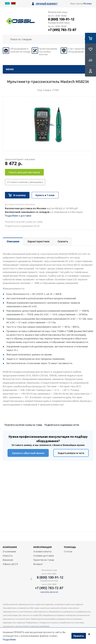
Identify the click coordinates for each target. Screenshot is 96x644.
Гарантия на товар (44, 560)
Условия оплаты (43, 551)
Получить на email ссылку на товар (24, 222)
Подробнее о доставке (18, 216)
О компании (9, 551)
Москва (87, 3)
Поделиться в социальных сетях (22, 226)
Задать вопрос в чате (71, 453)
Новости (8, 556)
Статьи (68, 551)
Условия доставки (44, 556)
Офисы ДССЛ (10, 564)
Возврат (38, 564)
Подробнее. (10, 640)
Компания (10, 547)
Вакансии (8, 560)
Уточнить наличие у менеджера (25, 182)
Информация (43, 547)
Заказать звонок (49, 592)
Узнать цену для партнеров (24, 172)
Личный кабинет (47, 4)
